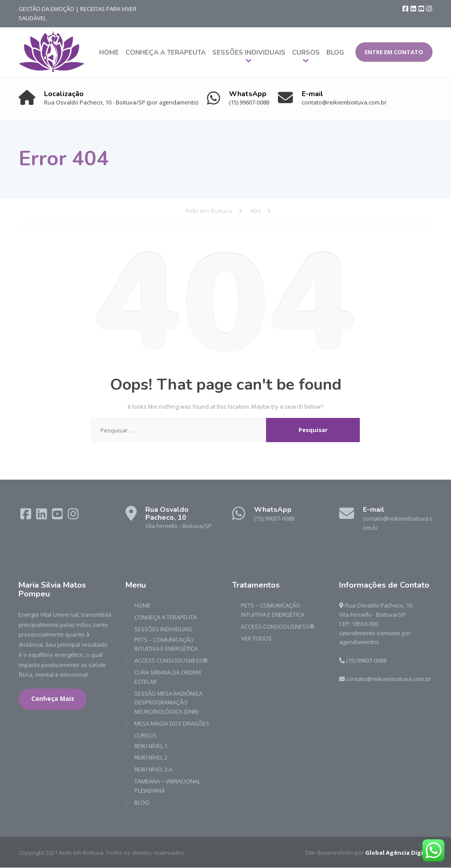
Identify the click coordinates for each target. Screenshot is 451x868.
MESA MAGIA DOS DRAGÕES (172, 724)
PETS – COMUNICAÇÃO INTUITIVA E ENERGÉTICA (166, 644)
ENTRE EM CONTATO (394, 52)
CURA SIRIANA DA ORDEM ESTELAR (168, 677)
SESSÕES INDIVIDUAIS (249, 52)
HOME (109, 52)
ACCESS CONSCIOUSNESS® (171, 661)
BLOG (335, 52)
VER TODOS (256, 638)
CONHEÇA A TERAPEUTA (166, 52)
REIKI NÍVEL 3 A (153, 770)
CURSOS (306, 52)
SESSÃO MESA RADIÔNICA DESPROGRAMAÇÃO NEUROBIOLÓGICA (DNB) (168, 703)
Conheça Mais (53, 699)
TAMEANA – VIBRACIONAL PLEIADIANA (167, 786)
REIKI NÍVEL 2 (151, 758)
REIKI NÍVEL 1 (151, 746)
